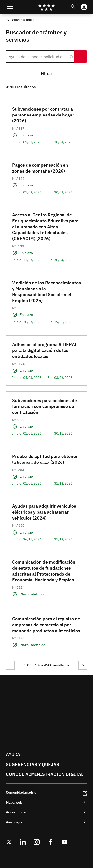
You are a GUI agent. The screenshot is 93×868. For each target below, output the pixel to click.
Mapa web (14, 802)
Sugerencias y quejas (32, 764)
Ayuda (13, 755)
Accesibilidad (17, 812)
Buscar (78, 4)
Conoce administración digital (45, 774)
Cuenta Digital (89, 4)
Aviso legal (15, 822)
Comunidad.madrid (21, 792)
